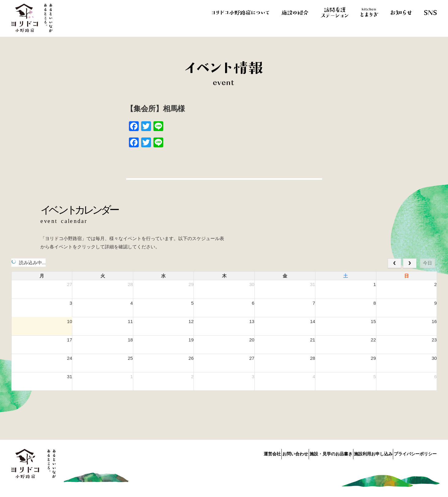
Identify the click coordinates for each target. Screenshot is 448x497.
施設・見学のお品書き (315, 453)
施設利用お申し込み (365, 453)
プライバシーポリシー (415, 453)
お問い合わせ (271, 453)
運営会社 (240, 453)
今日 (427, 263)
